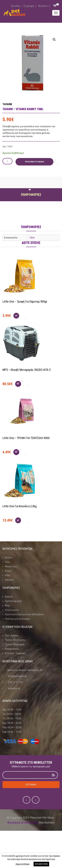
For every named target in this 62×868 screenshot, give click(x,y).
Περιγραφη (31, 187)
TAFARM (7, 104)
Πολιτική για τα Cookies (18, 619)
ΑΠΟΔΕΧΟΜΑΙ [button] (41, 864)
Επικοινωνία (12, 610)
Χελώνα (9, 580)
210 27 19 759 (15, 682)
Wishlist (43, 6)
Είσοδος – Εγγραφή (22, 6)
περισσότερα (22, 864)
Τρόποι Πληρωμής (15, 644)
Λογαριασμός (12, 649)
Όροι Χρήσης (12, 635)
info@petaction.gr (17, 676)
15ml (32, 238)
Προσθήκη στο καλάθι (34, 162)
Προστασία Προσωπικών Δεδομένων (25, 614)
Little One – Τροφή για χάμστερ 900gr (25, 302)
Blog (7, 605)
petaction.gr (14, 688)
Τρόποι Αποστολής (15, 640)
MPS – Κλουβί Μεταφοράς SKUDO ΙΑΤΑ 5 (27, 370)
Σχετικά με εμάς (13, 601)
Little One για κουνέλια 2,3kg (20, 506)
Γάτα (7, 562)
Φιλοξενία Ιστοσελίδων (23, 823)
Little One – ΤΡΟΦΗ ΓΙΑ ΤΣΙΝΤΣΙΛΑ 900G (26, 438)
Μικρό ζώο (11, 566)
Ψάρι (8, 575)
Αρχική (9, 597)
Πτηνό (8, 571)
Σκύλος (9, 558)
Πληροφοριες (31, 195)
